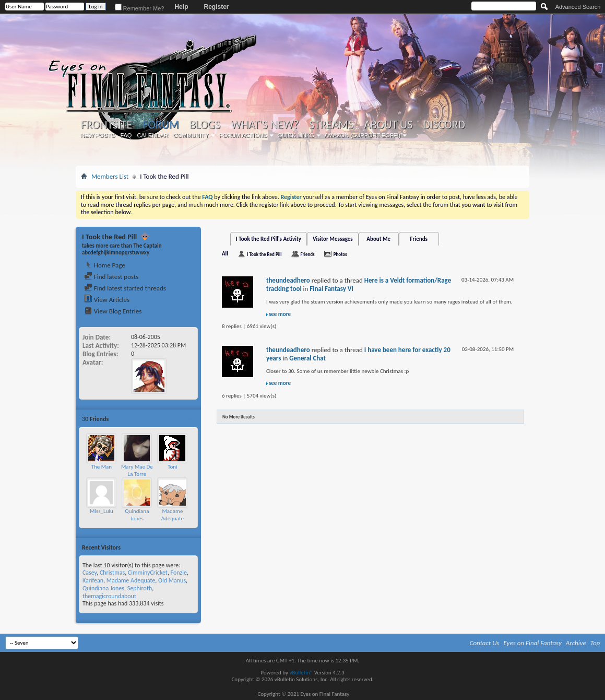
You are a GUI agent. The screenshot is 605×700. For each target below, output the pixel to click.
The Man (102, 467)
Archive (576, 643)
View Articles (107, 300)
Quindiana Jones (137, 515)
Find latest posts (111, 277)
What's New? (265, 125)
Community (191, 135)
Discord (444, 125)
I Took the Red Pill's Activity (269, 239)
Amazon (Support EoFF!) (363, 135)
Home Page (105, 265)
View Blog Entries (113, 311)
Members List (110, 176)
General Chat (307, 358)
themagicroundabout (109, 596)
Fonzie (179, 573)
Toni (173, 467)
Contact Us (485, 643)
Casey (90, 573)
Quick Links (296, 135)
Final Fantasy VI (331, 289)
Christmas (112, 573)
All (225, 254)
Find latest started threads (125, 288)
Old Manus (172, 580)
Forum (161, 125)
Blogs (205, 125)
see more (280, 314)
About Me (378, 239)
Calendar (152, 135)
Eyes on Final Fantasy (533, 643)
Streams (331, 125)
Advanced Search (578, 7)
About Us (388, 125)
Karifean (93, 580)
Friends (419, 239)
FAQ (126, 135)
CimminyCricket (148, 573)
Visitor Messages (333, 239)
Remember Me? (140, 8)
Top (595, 643)
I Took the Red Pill (264, 254)
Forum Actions (243, 135)
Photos (340, 254)
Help (181, 7)
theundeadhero (288, 280)
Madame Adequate (173, 515)
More (188, 419)
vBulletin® (301, 673)
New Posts (98, 135)
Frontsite (106, 125)
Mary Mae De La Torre (137, 470)
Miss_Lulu (102, 511)
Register (216, 7)
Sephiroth (140, 588)
